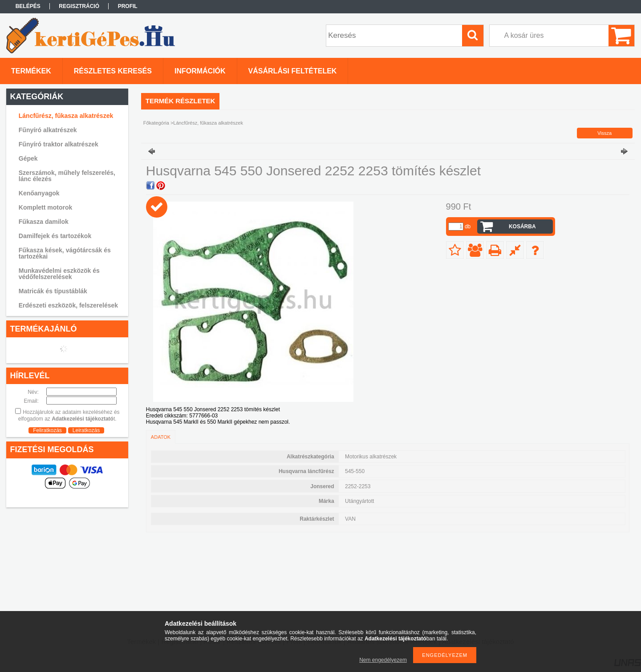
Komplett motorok (46, 207)
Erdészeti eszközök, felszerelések (68, 305)
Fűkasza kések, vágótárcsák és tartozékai (65, 253)
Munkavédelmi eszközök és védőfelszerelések (59, 274)
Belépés (28, 6)
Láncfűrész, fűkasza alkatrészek (66, 116)
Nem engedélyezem (383, 660)
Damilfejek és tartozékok (55, 236)
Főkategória (156, 123)
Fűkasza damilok (44, 222)
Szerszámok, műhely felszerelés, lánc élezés (67, 176)
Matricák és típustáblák (53, 291)
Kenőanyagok (39, 193)
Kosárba (522, 227)
